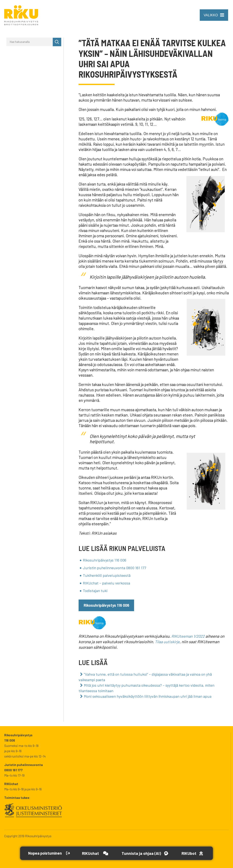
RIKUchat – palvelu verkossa (107, 582)
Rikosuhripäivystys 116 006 (105, 560)
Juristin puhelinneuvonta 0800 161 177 (115, 567)
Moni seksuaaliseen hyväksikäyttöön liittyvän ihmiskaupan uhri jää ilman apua (150, 694)
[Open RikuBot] (197, 853)
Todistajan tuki (95, 589)
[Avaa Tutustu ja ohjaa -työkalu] (148, 853)
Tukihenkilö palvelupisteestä (107, 575)
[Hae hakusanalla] (30, 42)
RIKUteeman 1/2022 (189, 635)
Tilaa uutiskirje (168, 640)
